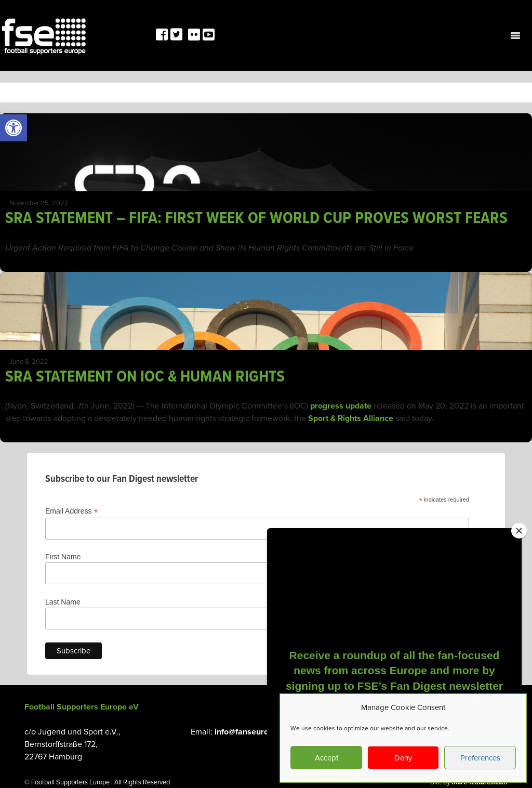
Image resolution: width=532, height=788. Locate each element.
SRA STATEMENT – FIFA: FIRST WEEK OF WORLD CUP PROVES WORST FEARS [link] (256, 219)
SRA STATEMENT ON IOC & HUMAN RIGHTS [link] (145, 377)
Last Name (63, 602)
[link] (14, 128)
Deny (403, 758)
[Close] (519, 531)
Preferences (480, 758)
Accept (327, 758)
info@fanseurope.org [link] (254, 732)
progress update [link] (341, 406)
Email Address (72, 511)
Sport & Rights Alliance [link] (350, 418)
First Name (63, 557)
